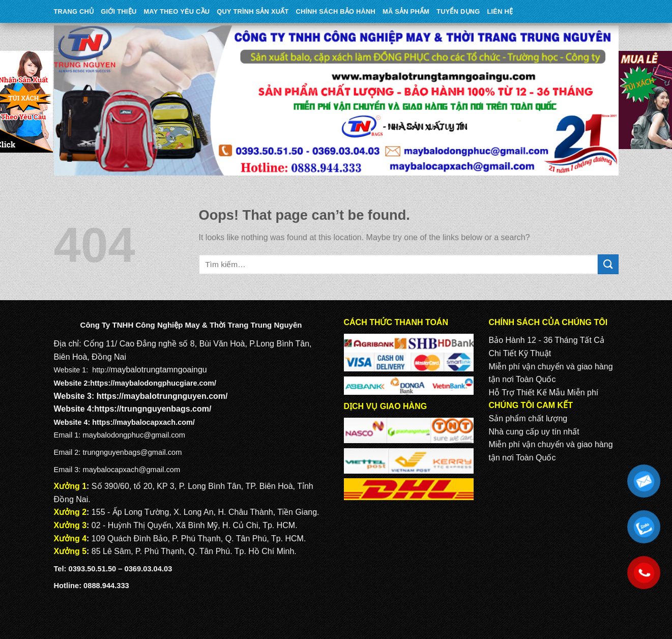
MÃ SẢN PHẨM (406, 11)
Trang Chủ (74, 11)
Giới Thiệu (119, 11)
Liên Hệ (500, 11)
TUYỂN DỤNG (458, 11)
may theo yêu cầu (177, 11)
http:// (101, 370)
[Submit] (608, 264)
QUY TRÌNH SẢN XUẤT (253, 11)
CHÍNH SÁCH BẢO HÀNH (336, 11)
